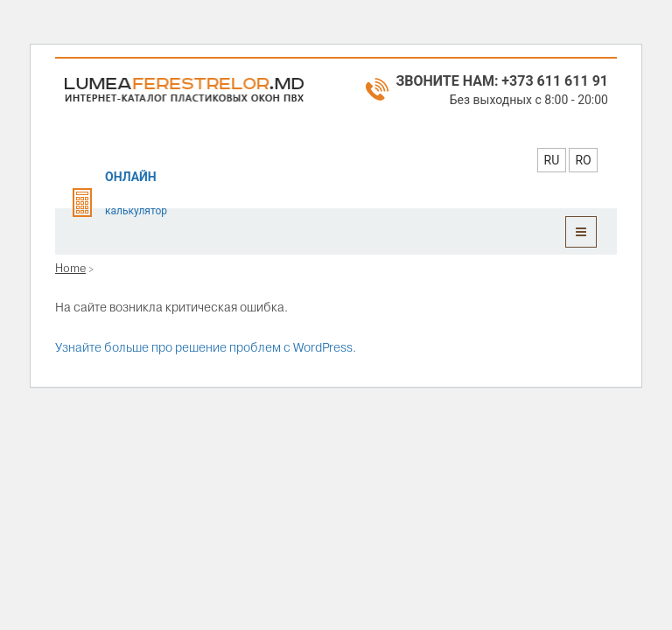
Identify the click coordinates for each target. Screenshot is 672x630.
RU (552, 160)
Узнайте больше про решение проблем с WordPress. (206, 347)
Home (70, 268)
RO (583, 160)
